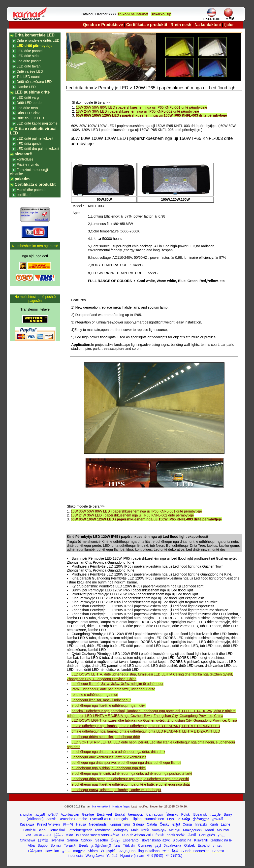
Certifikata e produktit (147, 25)
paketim (22, 179)
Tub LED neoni (28, 77)
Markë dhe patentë (31, 190)
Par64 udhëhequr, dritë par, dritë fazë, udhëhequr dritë (113, 689)
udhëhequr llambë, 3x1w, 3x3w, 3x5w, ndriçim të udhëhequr (117, 684)
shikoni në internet (133, 14)
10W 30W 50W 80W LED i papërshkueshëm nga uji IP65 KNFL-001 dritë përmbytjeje (142, 107)
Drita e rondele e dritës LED (38, 40)
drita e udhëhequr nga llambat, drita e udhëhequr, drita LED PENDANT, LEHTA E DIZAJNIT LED (146, 726)
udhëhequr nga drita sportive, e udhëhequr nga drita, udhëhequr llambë (126, 763)
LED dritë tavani (29, 66)
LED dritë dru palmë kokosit (38, 149)
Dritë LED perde (29, 103)
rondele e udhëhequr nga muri (95, 695)
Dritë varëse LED (30, 71)
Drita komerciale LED (35, 35)
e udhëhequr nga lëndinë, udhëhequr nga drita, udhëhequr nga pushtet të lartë (132, 773)
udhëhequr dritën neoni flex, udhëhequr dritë (106, 737)
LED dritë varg (28, 97)
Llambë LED (26, 87)
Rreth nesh (181, 25)
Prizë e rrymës (28, 164)
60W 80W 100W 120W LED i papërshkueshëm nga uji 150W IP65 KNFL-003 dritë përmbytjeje (151, 115)
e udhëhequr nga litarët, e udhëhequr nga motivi (108, 706)
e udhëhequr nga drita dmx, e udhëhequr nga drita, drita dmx (118, 752)
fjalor (229, 25)
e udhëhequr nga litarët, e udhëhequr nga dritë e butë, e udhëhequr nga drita (130, 784)
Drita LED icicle (29, 113)
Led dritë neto (27, 108)
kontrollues (25, 159)
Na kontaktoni (208, 25)
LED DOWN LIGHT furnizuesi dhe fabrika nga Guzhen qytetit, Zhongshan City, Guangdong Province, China (154, 720)
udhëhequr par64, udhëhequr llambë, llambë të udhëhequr (116, 790)
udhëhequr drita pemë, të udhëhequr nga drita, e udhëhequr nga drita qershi (130, 779)
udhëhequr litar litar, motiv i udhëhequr (101, 700)
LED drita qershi (29, 144)
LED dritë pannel (30, 51)
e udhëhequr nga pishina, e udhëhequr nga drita (109, 768)
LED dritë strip (28, 56)
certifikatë (24, 195)
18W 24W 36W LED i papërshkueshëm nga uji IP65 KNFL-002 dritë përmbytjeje (137, 111)
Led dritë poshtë (29, 61)
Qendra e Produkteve (103, 25)
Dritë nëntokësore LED (34, 82)
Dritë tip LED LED (30, 118)
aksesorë (23, 154)
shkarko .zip (161, 14)
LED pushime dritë (32, 92)
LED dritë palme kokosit (35, 138)
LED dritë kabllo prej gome (37, 123)
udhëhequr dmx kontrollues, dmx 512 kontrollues (109, 757)
